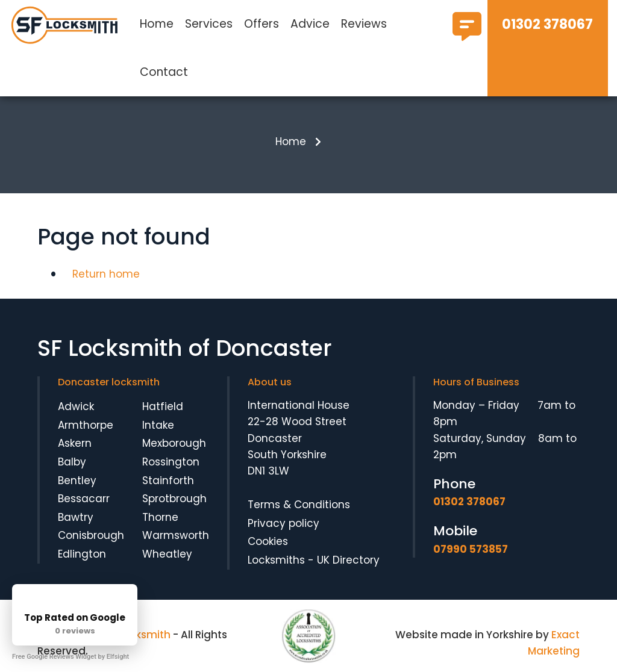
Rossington (171, 462)
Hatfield (163, 406)
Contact (164, 72)
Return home (106, 274)
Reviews (364, 24)
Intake (158, 425)
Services (209, 24)
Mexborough (174, 443)
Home (157, 24)
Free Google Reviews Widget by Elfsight (70, 657)
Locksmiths (276, 560)
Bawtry (76, 517)
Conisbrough (91, 535)
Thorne (160, 517)
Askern (75, 443)
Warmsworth (176, 535)
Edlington (82, 554)
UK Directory (348, 560)
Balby (72, 462)
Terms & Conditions (299, 505)
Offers (262, 24)
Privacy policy (283, 523)
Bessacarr (84, 499)
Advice (310, 24)
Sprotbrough (174, 499)
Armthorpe (86, 425)
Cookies (268, 541)
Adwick (76, 406)
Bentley (77, 481)
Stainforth (168, 481)
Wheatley (167, 554)
